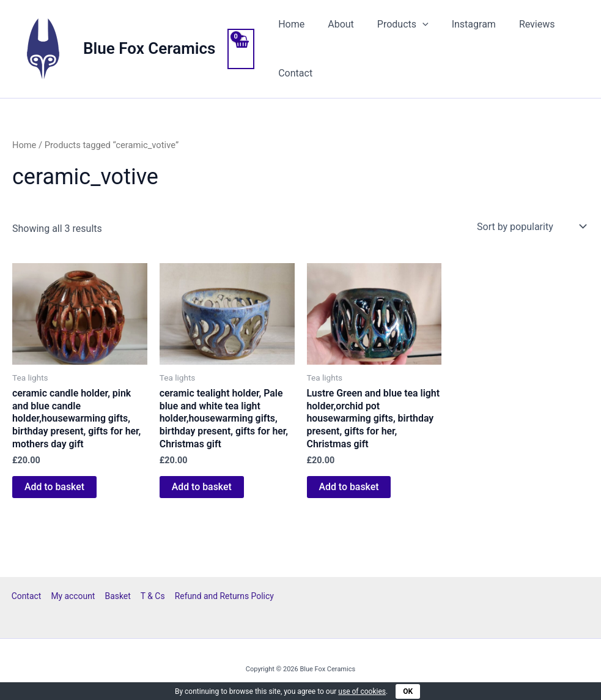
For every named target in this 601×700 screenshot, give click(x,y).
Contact (293, 73)
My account (74, 596)
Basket (118, 596)
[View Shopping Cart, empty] (241, 49)
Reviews (521, 24)
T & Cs (152, 596)
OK (408, 691)
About (335, 24)
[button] (413, 24)
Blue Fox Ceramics (149, 48)
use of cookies (362, 691)
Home (289, 24)
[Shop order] (530, 226)
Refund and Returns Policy (222, 596)
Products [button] (394, 24)
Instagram (461, 24)
